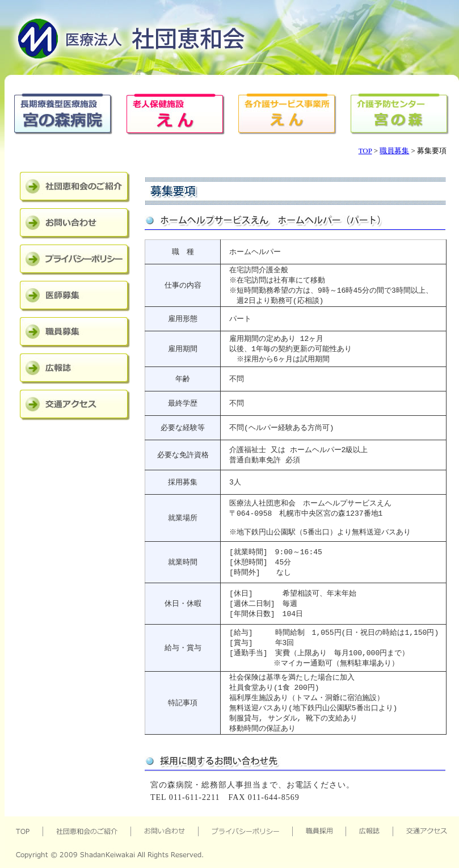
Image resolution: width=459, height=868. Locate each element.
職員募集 (394, 151)
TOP (365, 151)
